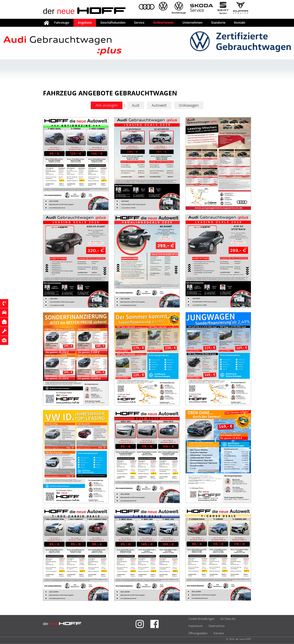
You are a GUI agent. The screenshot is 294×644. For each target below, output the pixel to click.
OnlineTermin (163, 23)
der (84, 11)
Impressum (196, 626)
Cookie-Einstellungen (201, 619)
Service (139, 23)
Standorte (218, 23)
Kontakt (240, 23)
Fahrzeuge (62, 23)
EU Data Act (228, 619)
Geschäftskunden (113, 23)
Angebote (85, 23)
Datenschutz (217, 626)
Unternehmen (192, 23)
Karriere (219, 633)
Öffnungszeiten (198, 633)
